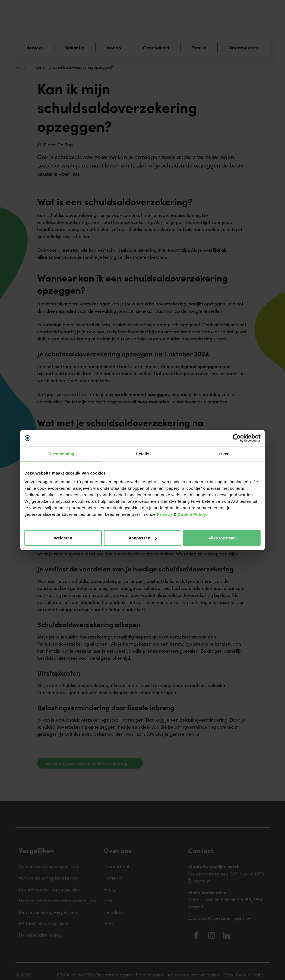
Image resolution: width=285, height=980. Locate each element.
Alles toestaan (222, 538)
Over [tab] (224, 454)
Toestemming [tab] (61, 454)
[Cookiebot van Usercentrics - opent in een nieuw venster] (237, 438)
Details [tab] (142, 454)
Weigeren (63, 538)
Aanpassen (143, 538)
